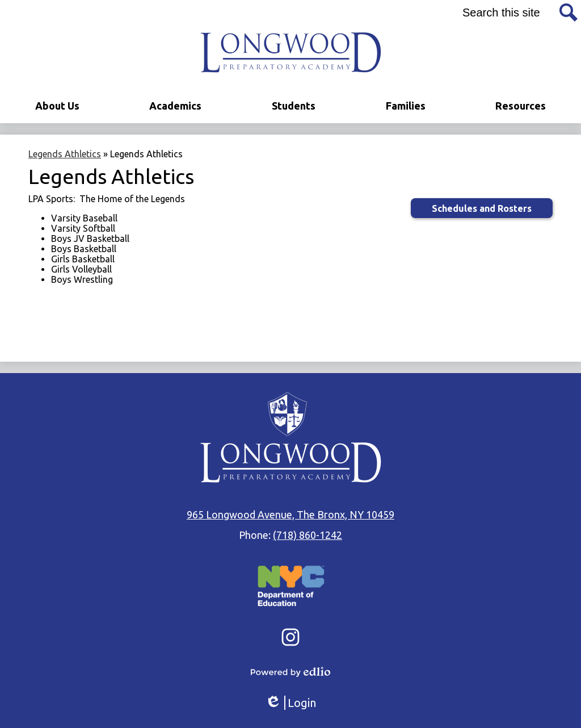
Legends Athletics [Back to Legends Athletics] (65, 154)
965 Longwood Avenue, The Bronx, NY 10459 (290, 514)
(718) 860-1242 (308, 535)
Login (290, 703)
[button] (57, 106)
